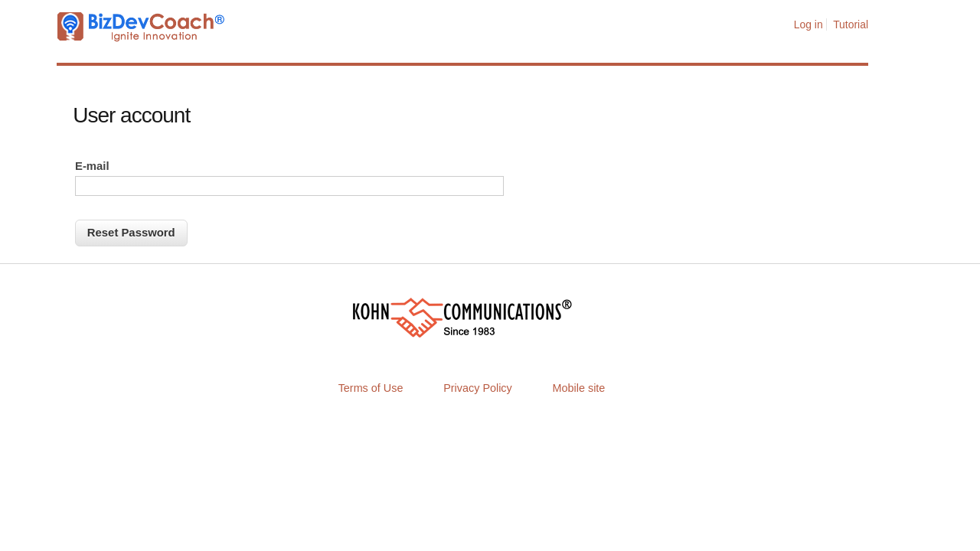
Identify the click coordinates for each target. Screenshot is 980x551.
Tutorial (851, 24)
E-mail (92, 166)
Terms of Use (371, 388)
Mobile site (579, 388)
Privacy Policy (478, 388)
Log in (808, 24)
